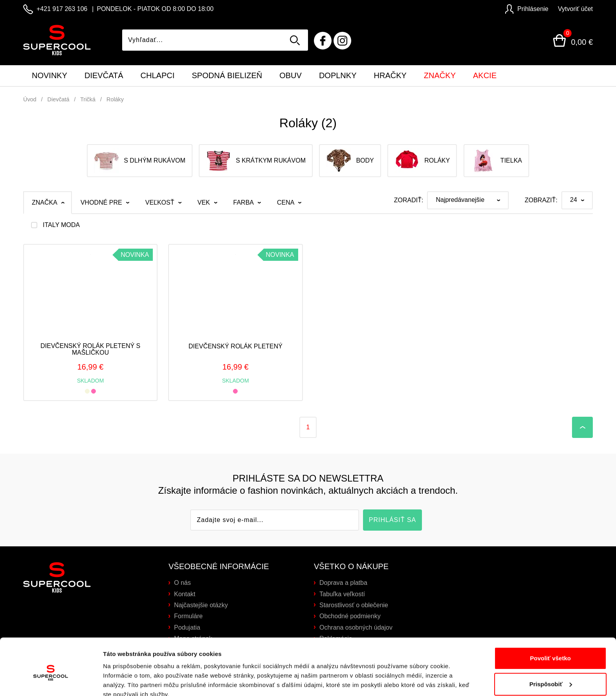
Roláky (115, 99)
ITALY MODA (61, 225)
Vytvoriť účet (575, 9)
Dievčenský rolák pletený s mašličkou (90, 349)
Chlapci (158, 75)
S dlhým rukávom (139, 161)
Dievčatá (104, 75)
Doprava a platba (343, 583)
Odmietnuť (550, 674)
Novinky (49, 75)
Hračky (390, 75)
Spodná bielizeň (227, 75)
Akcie (485, 75)
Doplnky (338, 75)
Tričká (88, 99)
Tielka (496, 161)
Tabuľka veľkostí (342, 594)
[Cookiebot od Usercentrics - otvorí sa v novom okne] (51, 681)
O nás (182, 583)
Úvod (30, 99)
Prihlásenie (527, 9)
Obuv (291, 75)
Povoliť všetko (550, 623)
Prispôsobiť (551, 648)
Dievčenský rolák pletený (236, 346)
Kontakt (185, 594)
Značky (440, 75)
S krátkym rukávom (256, 161)
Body (350, 161)
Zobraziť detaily (125, 680)
